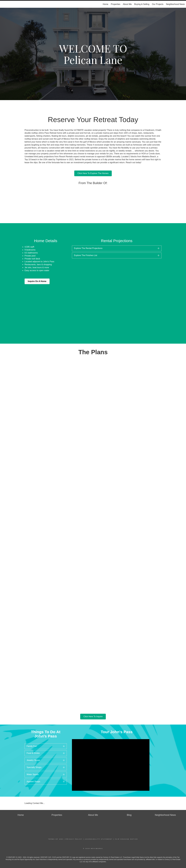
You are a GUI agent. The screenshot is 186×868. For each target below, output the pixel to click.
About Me (127, 4)
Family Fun (32, 746)
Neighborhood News (175, 4)
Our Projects (158, 4)
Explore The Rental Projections (88, 248)
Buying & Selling (142, 4)
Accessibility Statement (99, 839)
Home (105, 4)
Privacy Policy (74, 839)
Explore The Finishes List (86, 255)
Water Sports (33, 774)
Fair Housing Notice (126, 839)
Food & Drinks (33, 753)
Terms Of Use (56, 839)
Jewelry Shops (33, 760)
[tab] (117, 248)
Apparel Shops (33, 782)
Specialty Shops (34, 767)
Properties (116, 4)
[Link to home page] (3, 4)
